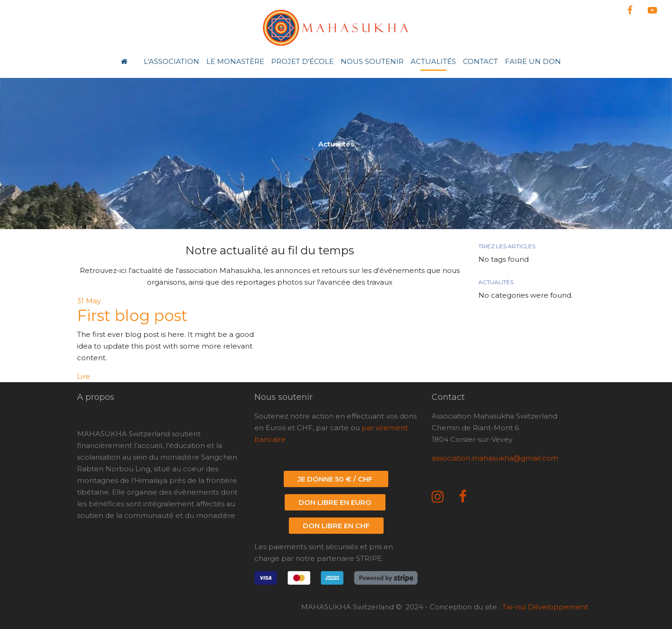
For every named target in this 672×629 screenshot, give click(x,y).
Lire (84, 376)
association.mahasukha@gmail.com (495, 458)
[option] (336, 147)
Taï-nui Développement (545, 607)
